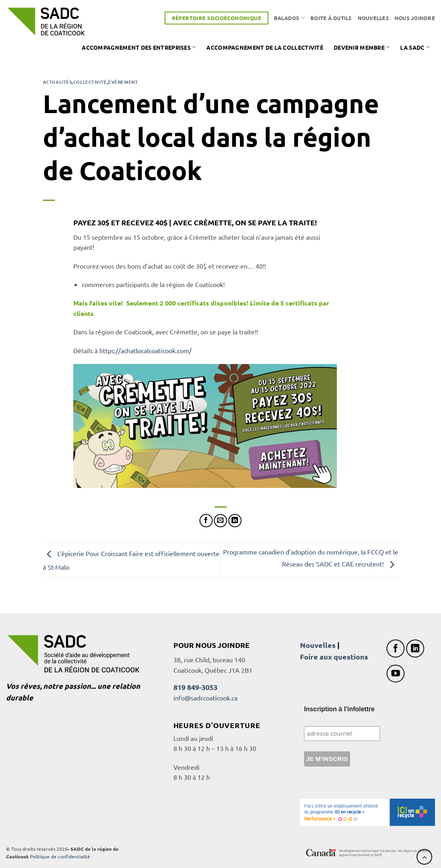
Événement (123, 82)
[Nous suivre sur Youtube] (396, 674)
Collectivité (90, 82)
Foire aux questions (334, 657)
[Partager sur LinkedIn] (235, 521)
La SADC (415, 47)
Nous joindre (415, 18)
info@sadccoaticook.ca (205, 698)
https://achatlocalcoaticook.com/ (145, 350)
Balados (289, 18)
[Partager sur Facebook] (206, 521)
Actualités (57, 82)
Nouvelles (373, 18)
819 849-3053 (195, 687)
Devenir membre (362, 47)
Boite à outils (331, 18)
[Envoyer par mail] (220, 521)
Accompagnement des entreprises (139, 47)
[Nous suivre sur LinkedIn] (415, 648)
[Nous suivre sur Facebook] (396, 648)
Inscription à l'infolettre (339, 709)
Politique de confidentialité (60, 856)
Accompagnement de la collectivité (265, 47)
